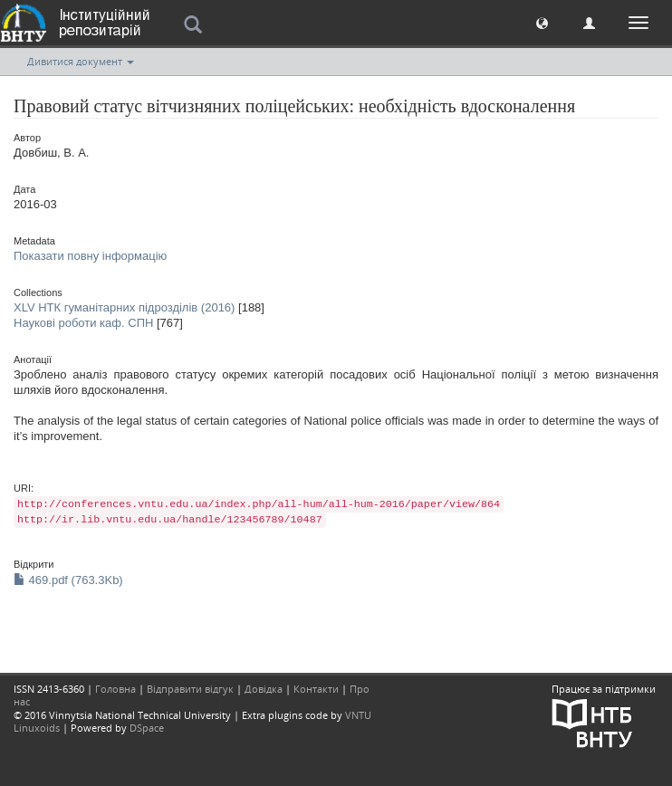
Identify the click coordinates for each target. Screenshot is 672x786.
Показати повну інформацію (90, 256)
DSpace (147, 728)
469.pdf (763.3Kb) (68, 580)
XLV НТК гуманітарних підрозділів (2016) (124, 307)
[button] (542, 22)
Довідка (264, 689)
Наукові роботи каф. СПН (83, 323)
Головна (115, 689)
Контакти (316, 689)
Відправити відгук (190, 689)
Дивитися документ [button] (81, 61)
